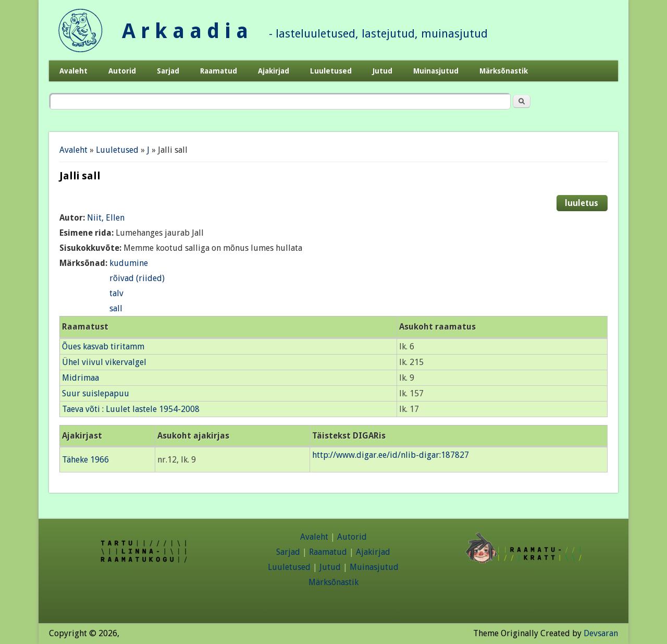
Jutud (382, 71)
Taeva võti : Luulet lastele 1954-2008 (131, 409)
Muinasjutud (436, 71)
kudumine (129, 263)
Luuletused (331, 71)
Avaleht (73, 71)
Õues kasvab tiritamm (103, 347)
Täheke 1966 (85, 460)
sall (116, 308)
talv (116, 293)
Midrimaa (81, 378)
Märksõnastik (504, 71)
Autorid (122, 71)
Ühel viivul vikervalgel (104, 362)
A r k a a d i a (185, 31)
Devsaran (601, 633)
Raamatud (219, 71)
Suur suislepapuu (96, 393)
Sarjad (168, 71)
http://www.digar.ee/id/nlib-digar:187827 (391, 455)
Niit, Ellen (106, 218)
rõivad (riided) (137, 278)
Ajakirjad (274, 71)
